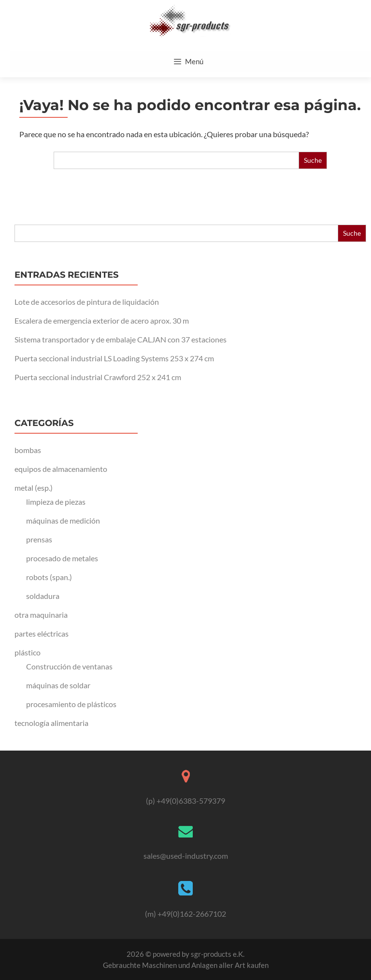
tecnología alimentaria (51, 723)
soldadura (43, 596)
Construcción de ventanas (69, 666)
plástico (28, 652)
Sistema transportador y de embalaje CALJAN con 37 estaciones (121, 339)
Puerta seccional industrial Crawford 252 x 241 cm (98, 377)
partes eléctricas (42, 633)
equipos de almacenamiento (61, 469)
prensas (39, 539)
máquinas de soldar (58, 685)
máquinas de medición (63, 520)
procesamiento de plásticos (71, 704)
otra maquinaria (41, 615)
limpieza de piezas (56, 502)
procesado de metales (62, 558)
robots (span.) (49, 577)
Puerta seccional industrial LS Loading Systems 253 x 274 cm (114, 358)
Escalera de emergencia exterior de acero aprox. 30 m (102, 320)
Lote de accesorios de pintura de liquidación (87, 302)
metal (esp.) (34, 488)
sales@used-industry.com (186, 856)
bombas (28, 450)
